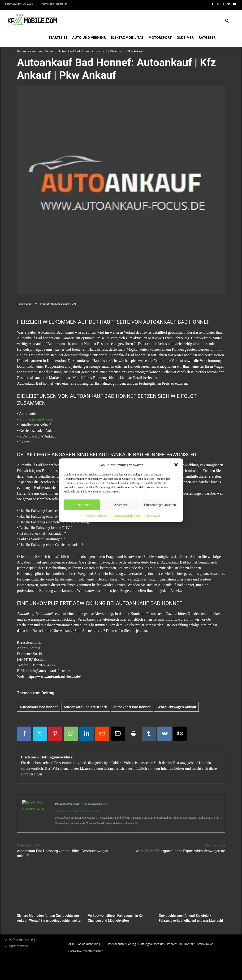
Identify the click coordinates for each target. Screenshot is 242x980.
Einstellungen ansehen (160, 505)
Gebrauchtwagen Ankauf (177, 707)
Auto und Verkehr (44, 51)
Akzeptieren (82, 505)
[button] (176, 465)
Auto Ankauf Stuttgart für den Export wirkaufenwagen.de (181, 851)
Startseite (23, 51)
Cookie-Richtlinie (97, 515)
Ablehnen (121, 505)
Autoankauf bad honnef (39, 707)
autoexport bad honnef (132, 707)
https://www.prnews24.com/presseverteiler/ (77, 811)
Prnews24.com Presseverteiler (82, 804)
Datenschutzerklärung (127, 515)
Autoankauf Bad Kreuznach (86, 707)
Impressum (153, 515)
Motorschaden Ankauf (36, 419)
